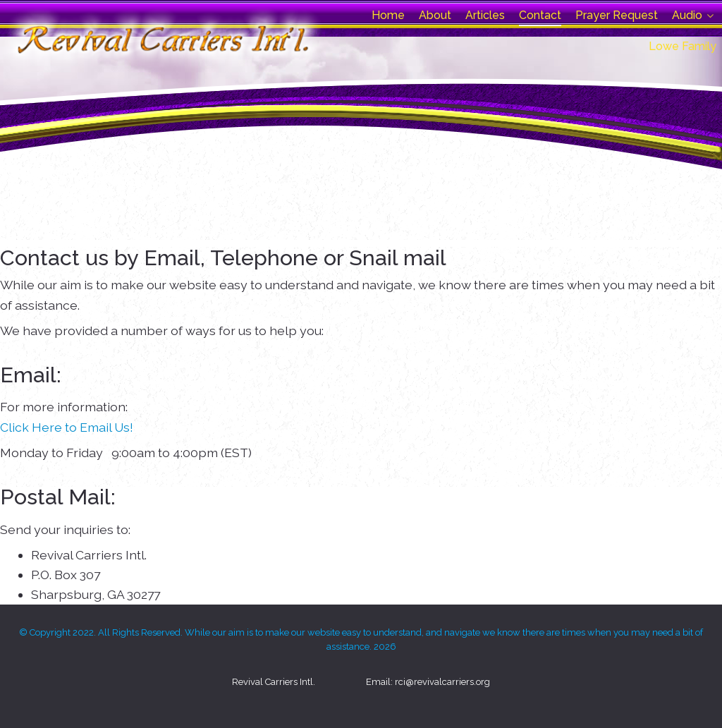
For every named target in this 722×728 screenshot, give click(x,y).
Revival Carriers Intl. (274, 682)
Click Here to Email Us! (67, 427)
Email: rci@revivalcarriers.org (428, 682)
